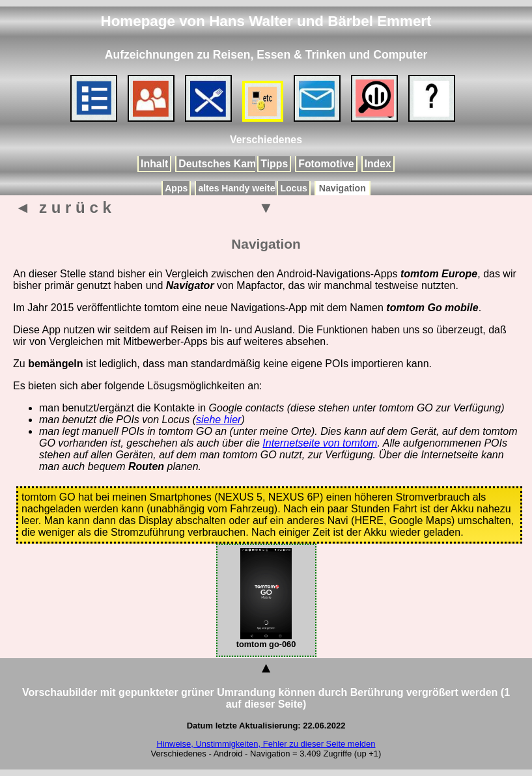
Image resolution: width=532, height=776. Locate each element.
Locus (293, 188)
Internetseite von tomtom (320, 443)
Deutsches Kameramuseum (246, 164)
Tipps (274, 164)
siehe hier (218, 420)
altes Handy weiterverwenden (262, 188)
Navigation (343, 188)
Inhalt (154, 164)
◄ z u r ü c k (63, 207)
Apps (176, 188)
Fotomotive (326, 164)
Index (378, 164)
